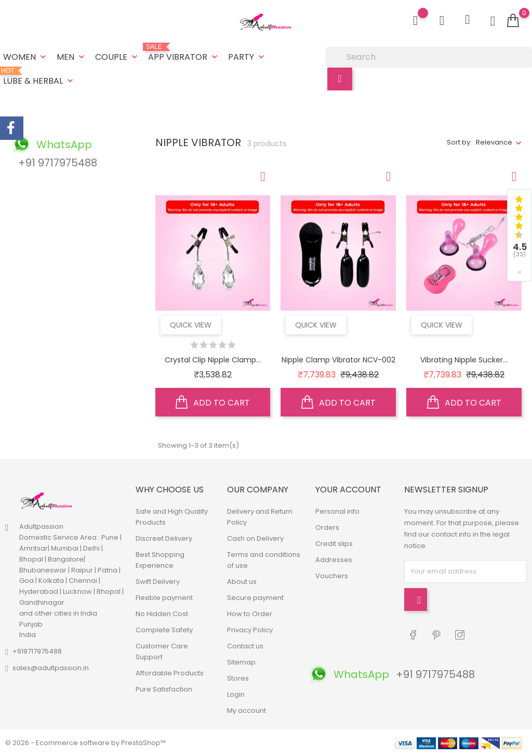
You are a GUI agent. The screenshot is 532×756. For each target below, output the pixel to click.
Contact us (245, 646)
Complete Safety (164, 630)
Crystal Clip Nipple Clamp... (213, 360)
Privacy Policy (250, 630)
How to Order (250, 614)
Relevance (494, 142)
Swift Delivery (158, 582)
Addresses (334, 560)
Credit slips (334, 544)
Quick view (191, 325)
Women (26, 57)
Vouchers (332, 576)
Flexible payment (164, 598)
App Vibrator (184, 53)
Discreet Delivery (164, 538)
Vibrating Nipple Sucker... (464, 360)
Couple (117, 57)
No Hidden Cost (162, 614)
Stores (238, 678)
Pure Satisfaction (164, 689)
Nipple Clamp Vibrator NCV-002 (338, 360)
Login (236, 694)
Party (247, 57)
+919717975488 (37, 651)
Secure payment (255, 598)
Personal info (337, 511)
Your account (348, 490)
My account (247, 711)
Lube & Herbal (39, 77)
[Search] (429, 57)
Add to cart (213, 402)
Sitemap (241, 662)
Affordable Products (170, 673)
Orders (327, 527)
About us (242, 582)
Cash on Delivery (255, 538)
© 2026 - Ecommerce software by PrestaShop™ (85, 743)
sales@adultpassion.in (51, 668)
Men (72, 57)
